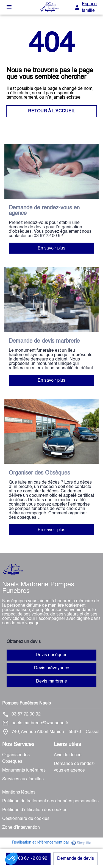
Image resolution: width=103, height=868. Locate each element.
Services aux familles (23, 779)
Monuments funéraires (24, 770)
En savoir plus (51, 248)
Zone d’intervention (21, 828)
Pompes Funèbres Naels (27, 703)
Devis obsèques (51, 655)
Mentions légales (19, 792)
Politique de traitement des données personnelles (50, 801)
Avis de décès (68, 755)
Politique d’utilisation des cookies (35, 810)
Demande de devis (76, 859)
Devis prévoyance (52, 668)
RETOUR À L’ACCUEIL (51, 111)
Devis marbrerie (51, 681)
